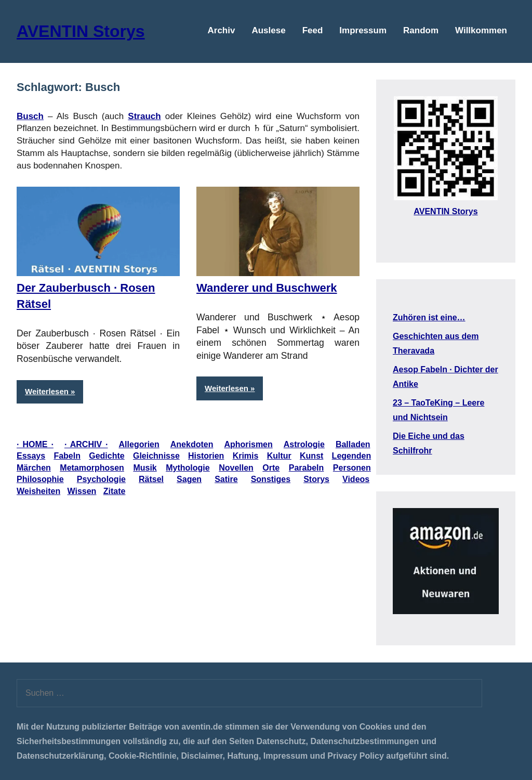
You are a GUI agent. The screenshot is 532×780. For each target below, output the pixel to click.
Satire (226, 479)
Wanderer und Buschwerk (267, 288)
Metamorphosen (92, 468)
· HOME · (35, 444)
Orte (271, 468)
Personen (352, 468)
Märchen (34, 468)
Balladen (353, 444)
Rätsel (151, 479)
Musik (145, 468)
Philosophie (40, 479)
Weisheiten (38, 491)
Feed (313, 30)
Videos (356, 479)
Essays (31, 456)
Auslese (268, 30)
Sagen (189, 479)
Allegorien (139, 444)
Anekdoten (192, 444)
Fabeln (67, 456)
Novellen (236, 468)
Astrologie (304, 444)
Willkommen (481, 30)
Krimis (246, 456)
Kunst (311, 456)
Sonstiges (271, 479)
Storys (316, 479)
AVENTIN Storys (81, 31)
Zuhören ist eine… (429, 317)
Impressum (363, 30)
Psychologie (101, 479)
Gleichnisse (156, 456)
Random (421, 30)
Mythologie (188, 468)
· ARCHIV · (86, 444)
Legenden (352, 456)
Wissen (82, 491)
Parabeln (307, 468)
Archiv (222, 30)
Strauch (144, 116)
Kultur (279, 456)
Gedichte (107, 456)
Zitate (115, 491)
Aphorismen (248, 444)
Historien (206, 456)
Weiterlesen (47, 391)
